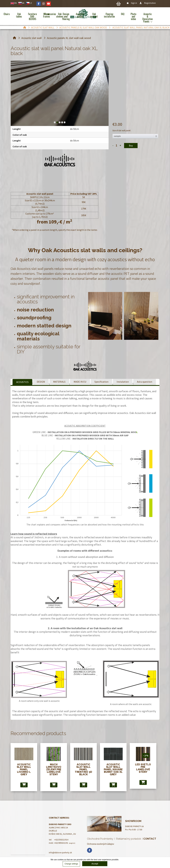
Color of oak (20, 135)
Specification (101, 382)
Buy (131, 145)
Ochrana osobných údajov (101, 844)
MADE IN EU (80, 382)
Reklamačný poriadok (129, 839)
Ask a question (145, 382)
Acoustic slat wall (43, 27)
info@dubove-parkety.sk (60, 852)
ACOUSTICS (22, 382)
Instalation (123, 382)
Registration (148, 3)
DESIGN (41, 382)
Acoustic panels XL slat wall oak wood (83, 27)
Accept (95, 864)
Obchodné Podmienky (100, 839)
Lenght (17, 129)
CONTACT (150, 839)
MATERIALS (59, 382)
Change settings (71, 864)
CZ (31, 3)
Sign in (132, 3)
